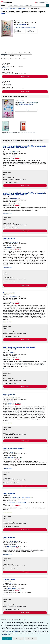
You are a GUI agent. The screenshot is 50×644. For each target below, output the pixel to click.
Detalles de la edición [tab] (25, 53)
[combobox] (27, 5)
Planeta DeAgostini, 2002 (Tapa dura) (29, 132)
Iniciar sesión (42, 2)
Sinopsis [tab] (4, 53)
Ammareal (10, 358)
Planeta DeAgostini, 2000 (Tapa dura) (11, 132)
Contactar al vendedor (7, 168)
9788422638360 (34, 103)
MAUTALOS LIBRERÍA (12, 546)
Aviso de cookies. (5, 633)
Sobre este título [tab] (13, 53)
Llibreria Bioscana (12, 589)
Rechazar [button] (18, 639)
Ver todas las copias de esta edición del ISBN (25, 27)
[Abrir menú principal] (3, 5)
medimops (10, 157)
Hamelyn (9, 247)
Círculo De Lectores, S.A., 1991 (26, 104)
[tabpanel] (24, 57)
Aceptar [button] (7, 639)
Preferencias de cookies (13, 631)
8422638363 (23, 103)
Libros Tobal (10, 457)
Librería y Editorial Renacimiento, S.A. (17, 503)
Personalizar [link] (31, 639)
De (20, 31)
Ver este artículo (5, 68)
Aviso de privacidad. (6, 634)
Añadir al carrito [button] (25, 76)
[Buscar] (48, 5)
